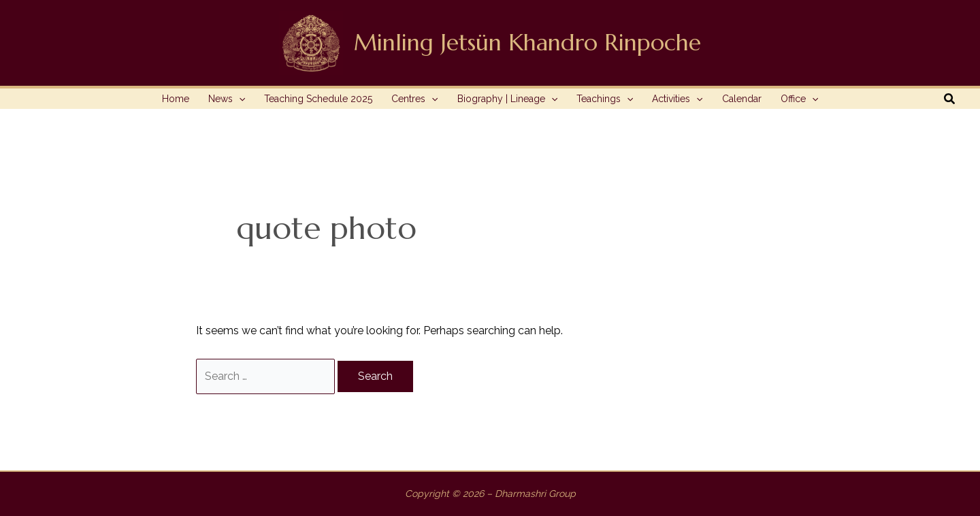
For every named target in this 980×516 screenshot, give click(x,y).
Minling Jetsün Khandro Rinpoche (527, 43)
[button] (950, 99)
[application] (239, 99)
